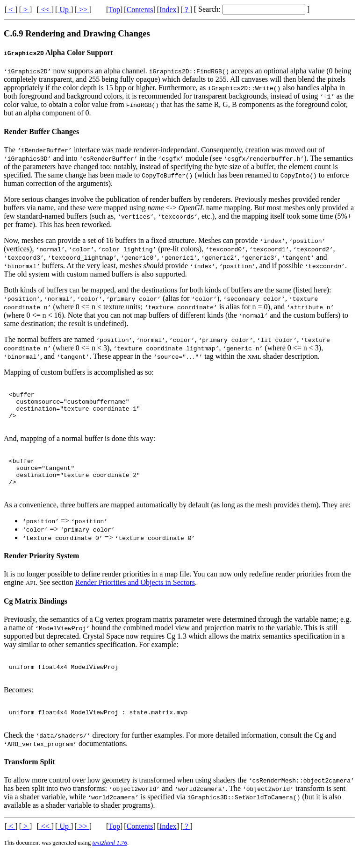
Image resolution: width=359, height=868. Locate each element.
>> (83, 10)
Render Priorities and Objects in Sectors (135, 594)
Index (168, 10)
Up (64, 10)
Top (114, 10)
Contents (140, 10)
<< (45, 10)
